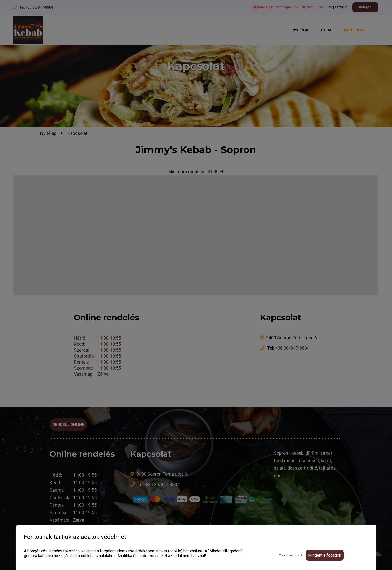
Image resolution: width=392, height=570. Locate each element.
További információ (291, 556)
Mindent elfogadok (325, 555)
